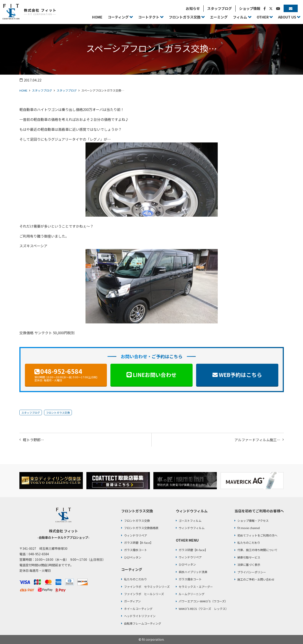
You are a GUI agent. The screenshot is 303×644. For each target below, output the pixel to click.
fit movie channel (249, 528)
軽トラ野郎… (33, 440)
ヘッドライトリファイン (140, 616)
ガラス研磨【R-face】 (138, 543)
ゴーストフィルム (190, 521)
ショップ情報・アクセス (253, 521)
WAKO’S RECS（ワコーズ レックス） (204, 609)
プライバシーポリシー (252, 572)
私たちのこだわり (136, 579)
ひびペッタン (133, 557)
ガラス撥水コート (136, 550)
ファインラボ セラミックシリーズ (147, 587)
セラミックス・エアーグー (196, 587)
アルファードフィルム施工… (257, 440)
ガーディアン (132, 601)
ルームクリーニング (192, 594)
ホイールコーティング (138, 609)
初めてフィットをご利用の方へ (257, 535)
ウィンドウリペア (136, 535)
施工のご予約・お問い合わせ (256, 579)
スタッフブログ (42, 90)
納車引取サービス (249, 557)
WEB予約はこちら (240, 375)
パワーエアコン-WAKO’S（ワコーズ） (203, 601)
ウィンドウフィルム (192, 528)
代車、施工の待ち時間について (257, 550)
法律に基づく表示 (249, 565)
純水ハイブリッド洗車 (193, 572)
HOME (23, 90)
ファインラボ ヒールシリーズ (144, 594)
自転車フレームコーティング (143, 623)
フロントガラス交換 (58, 412)
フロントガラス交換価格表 (141, 528)
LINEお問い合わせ (155, 375)
